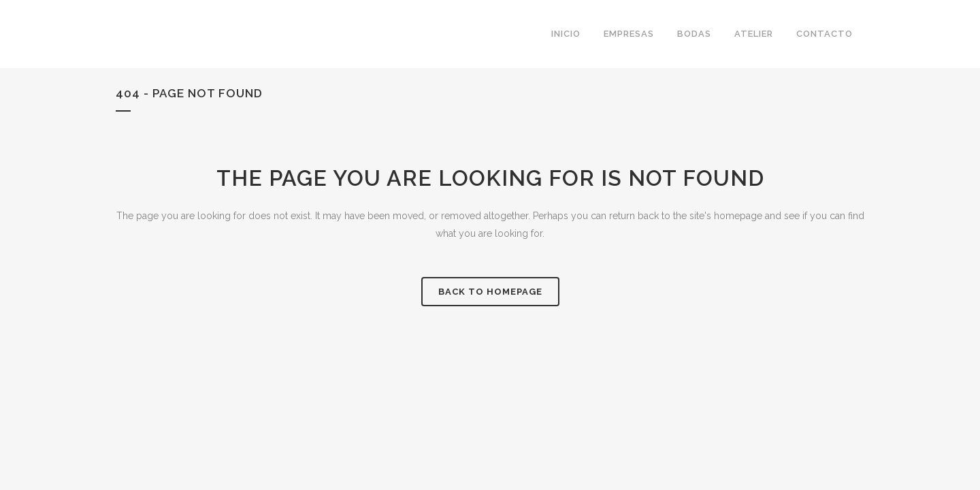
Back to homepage (490, 292)
